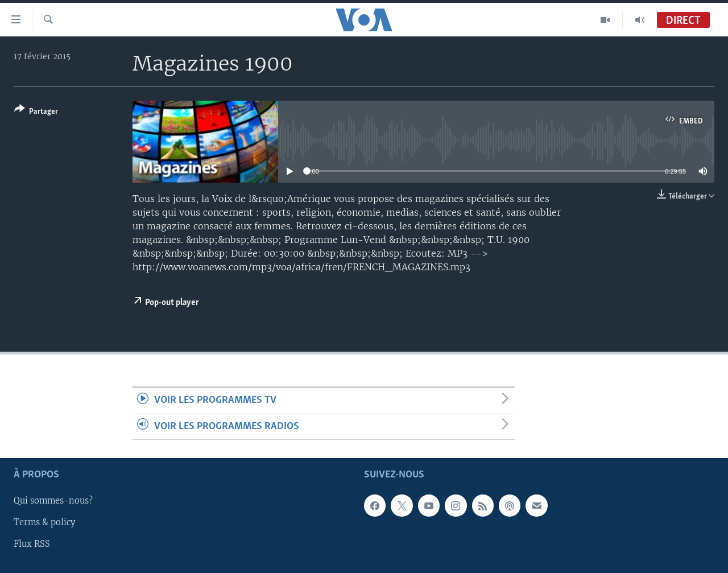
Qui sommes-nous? (53, 501)
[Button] (36, 112)
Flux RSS (32, 544)
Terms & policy (44, 522)
